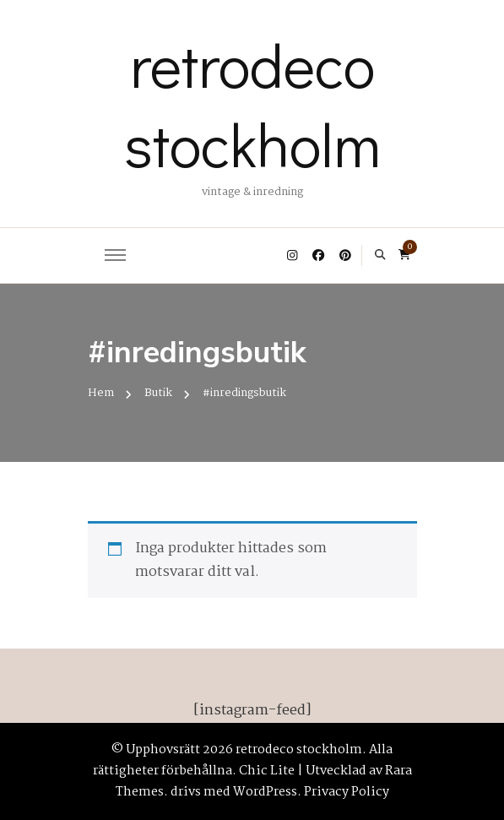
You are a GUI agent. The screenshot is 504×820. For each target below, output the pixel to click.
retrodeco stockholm (252, 104)
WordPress (265, 792)
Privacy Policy (347, 792)
